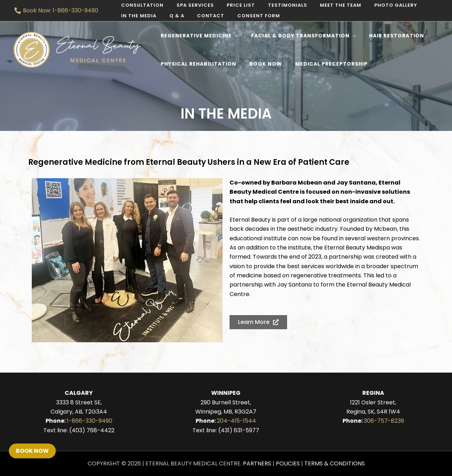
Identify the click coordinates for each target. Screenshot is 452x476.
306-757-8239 (384, 421)
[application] (233, 36)
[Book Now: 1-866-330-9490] (56, 11)
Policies (288, 463)
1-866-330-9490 (90, 421)
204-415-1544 (236, 421)
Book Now (32, 451)
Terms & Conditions (335, 463)
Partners (257, 463)
